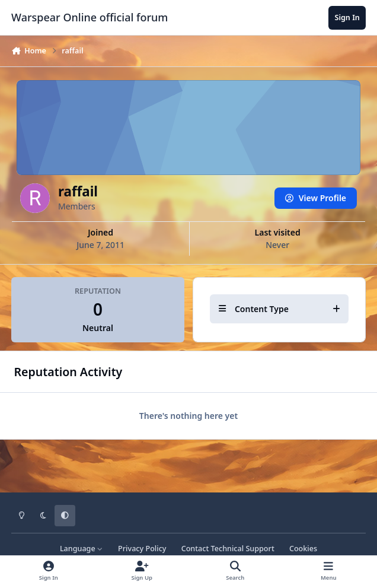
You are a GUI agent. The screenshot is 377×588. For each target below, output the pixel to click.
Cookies (303, 549)
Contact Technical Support (228, 549)
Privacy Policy (142, 549)
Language (82, 549)
